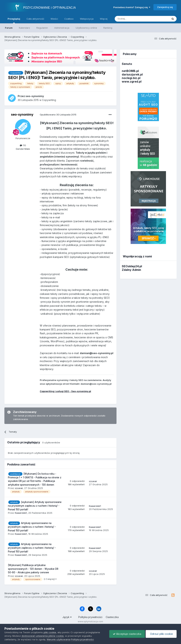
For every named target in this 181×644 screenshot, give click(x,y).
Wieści (54, 19)
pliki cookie (50, 632)
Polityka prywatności (90, 617)
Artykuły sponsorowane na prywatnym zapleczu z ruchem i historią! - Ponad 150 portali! (32, 527)
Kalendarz (24, 28)
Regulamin (42, 28)
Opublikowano (58, 115)
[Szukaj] (133, 19)
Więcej (104, 19)
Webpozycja (87, 19)
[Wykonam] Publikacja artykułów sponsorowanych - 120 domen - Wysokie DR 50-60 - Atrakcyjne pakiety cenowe (33, 569)
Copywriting (49, 100)
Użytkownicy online (86, 28)
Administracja (62, 28)
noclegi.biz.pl (131, 78)
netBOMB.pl (130, 71)
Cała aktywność (35, 19)
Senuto (127, 64)
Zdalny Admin (131, 270)
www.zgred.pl (132, 81)
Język (67, 617)
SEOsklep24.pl (132, 266)
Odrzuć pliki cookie (161, 634)
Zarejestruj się (165, 7)
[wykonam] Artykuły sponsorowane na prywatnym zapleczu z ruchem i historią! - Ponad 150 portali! (35, 506)
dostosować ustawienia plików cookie (43, 636)
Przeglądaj (14, 20)
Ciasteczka (112, 617)
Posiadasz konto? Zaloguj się (132, 7)
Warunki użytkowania (59, 639)
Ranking (108, 28)
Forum (9, 28)
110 (23, 145)
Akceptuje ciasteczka (127, 634)
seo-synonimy (22, 114)
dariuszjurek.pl (132, 74)
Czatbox (69, 19)
